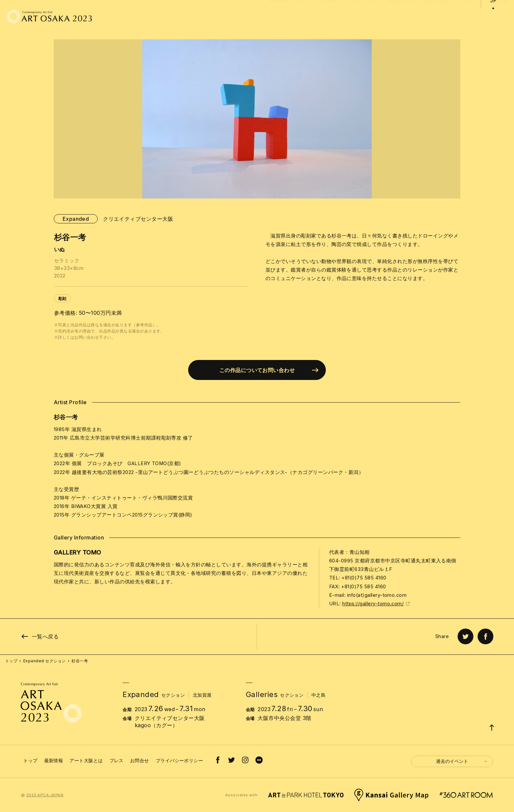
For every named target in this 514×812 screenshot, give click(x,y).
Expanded (76, 219)
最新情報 (54, 760)
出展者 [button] (334, 23)
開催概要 (279, 17)
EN (504, 17)
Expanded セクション (45, 661)
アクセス (466, 17)
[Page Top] (492, 727)
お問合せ (140, 760)
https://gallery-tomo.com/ (376, 604)
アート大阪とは (86, 760)
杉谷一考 (80, 661)
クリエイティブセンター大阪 (138, 219)
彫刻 (62, 299)
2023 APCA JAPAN (45, 795)
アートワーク (366, 17)
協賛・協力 (437, 17)
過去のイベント (462, 761)
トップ (11, 661)
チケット (306, 17)
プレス (117, 760)
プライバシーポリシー (179, 760)
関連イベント (403, 17)
